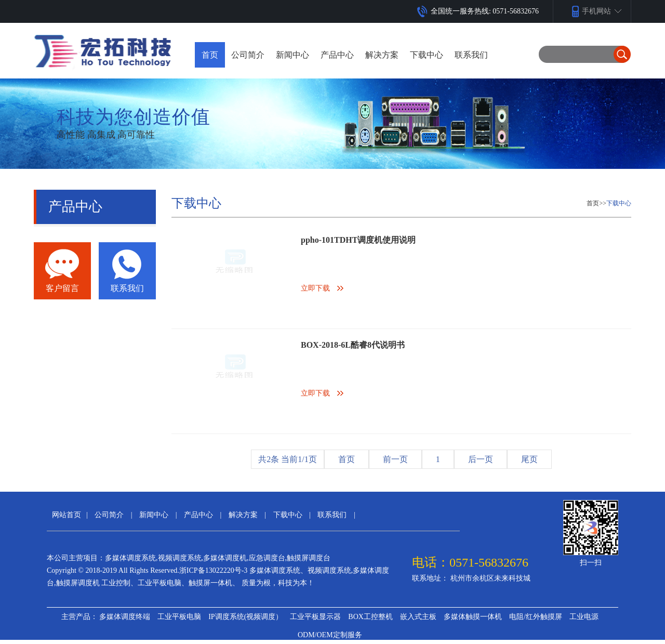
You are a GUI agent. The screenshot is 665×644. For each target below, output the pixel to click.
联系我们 (127, 288)
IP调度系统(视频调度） (245, 617)
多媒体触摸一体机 (473, 617)
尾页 (529, 459)
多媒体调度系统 (130, 558)
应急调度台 (267, 558)
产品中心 (198, 515)
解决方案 (243, 515)
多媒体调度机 (225, 558)
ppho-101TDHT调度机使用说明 (358, 240)
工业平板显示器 (315, 617)
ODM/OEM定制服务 (330, 635)
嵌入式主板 (418, 617)
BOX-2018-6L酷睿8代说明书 (353, 345)
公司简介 (109, 515)
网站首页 (66, 515)
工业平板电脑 (179, 617)
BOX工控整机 (370, 617)
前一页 (395, 459)
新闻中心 (154, 515)
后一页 (481, 459)
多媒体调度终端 (125, 617)
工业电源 (584, 617)
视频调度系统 (180, 558)
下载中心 (619, 203)
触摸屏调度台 (309, 558)
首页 (210, 55)
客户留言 (62, 288)
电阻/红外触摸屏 (536, 617)
